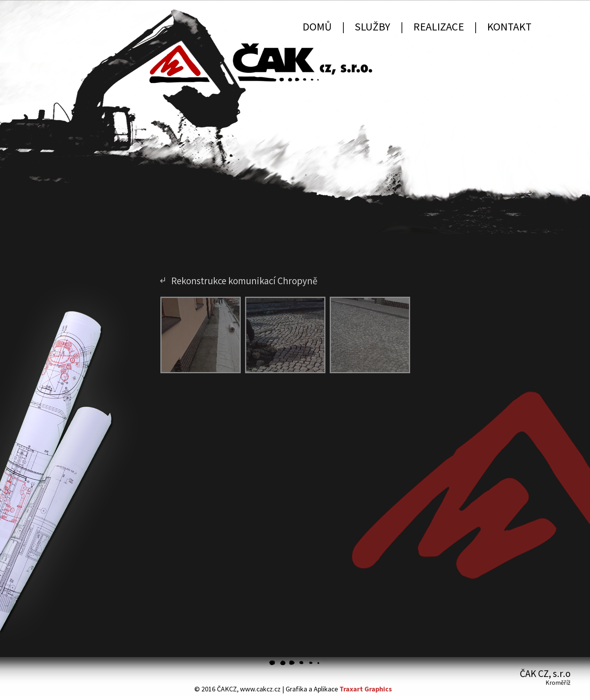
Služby (372, 27)
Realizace (439, 27)
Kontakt (509, 27)
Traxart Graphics (366, 689)
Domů (317, 27)
